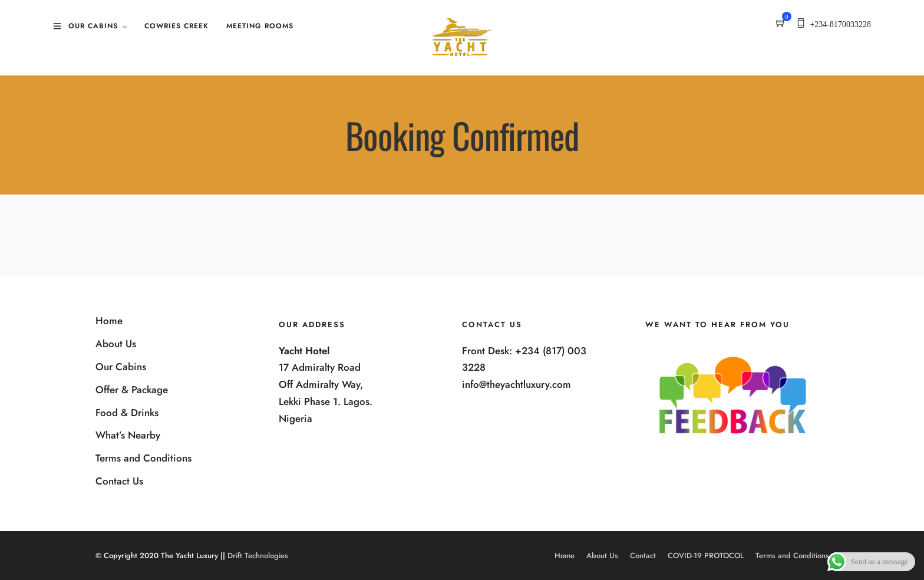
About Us (116, 344)
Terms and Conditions (143, 458)
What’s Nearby (128, 435)
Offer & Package (132, 390)
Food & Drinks (127, 413)
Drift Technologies (258, 556)
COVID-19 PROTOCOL (706, 556)
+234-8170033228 (840, 24)
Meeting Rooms (260, 26)
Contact (643, 556)
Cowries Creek (176, 26)
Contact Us (119, 481)
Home (109, 321)
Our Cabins (93, 26)
